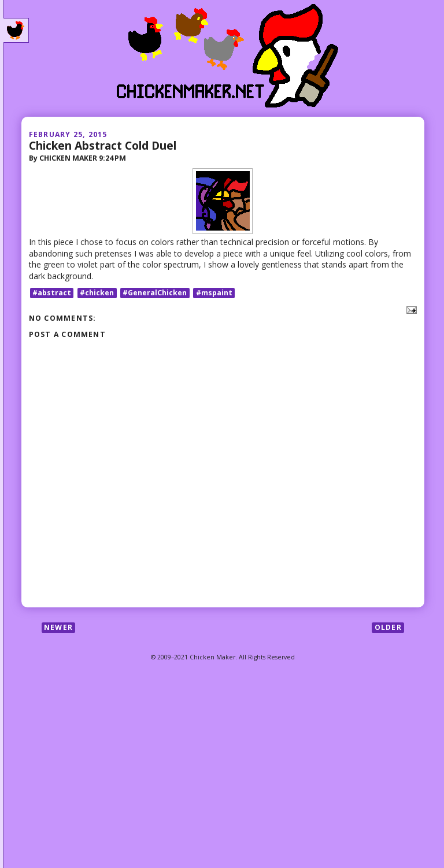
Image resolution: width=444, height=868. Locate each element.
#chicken (97, 293)
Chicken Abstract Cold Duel (103, 145)
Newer (58, 627)
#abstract (52, 293)
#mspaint (214, 293)
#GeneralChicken (155, 293)
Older (388, 627)
